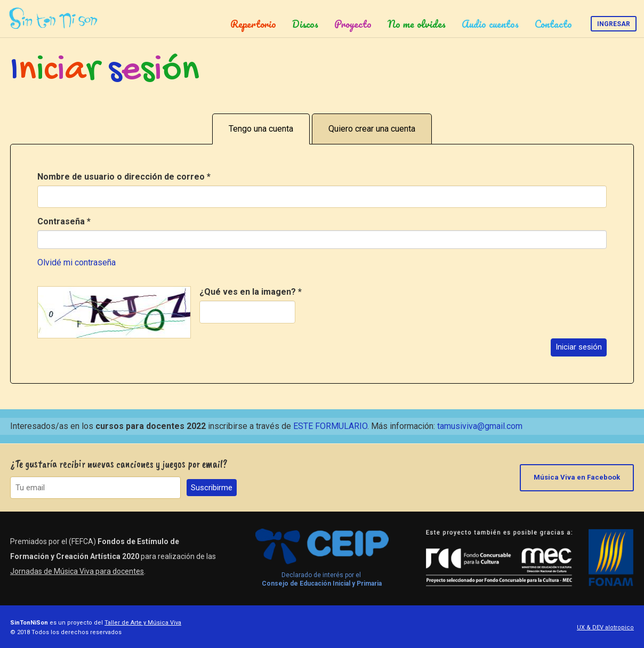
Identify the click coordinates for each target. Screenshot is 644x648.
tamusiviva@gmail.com (480, 426)
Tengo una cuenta (261, 129)
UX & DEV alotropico (605, 627)
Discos (305, 24)
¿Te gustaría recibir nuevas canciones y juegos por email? (119, 464)
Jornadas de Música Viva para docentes (77, 571)
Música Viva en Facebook (577, 477)
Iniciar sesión (579, 347)
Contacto (553, 24)
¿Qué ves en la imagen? (251, 292)
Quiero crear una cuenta (372, 129)
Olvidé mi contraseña (77, 262)
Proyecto (353, 24)
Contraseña (64, 221)
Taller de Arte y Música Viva (143, 623)
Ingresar (614, 24)
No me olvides (417, 24)
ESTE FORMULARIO (330, 426)
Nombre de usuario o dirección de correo (124, 177)
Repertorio (253, 24)
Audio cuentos (490, 24)
